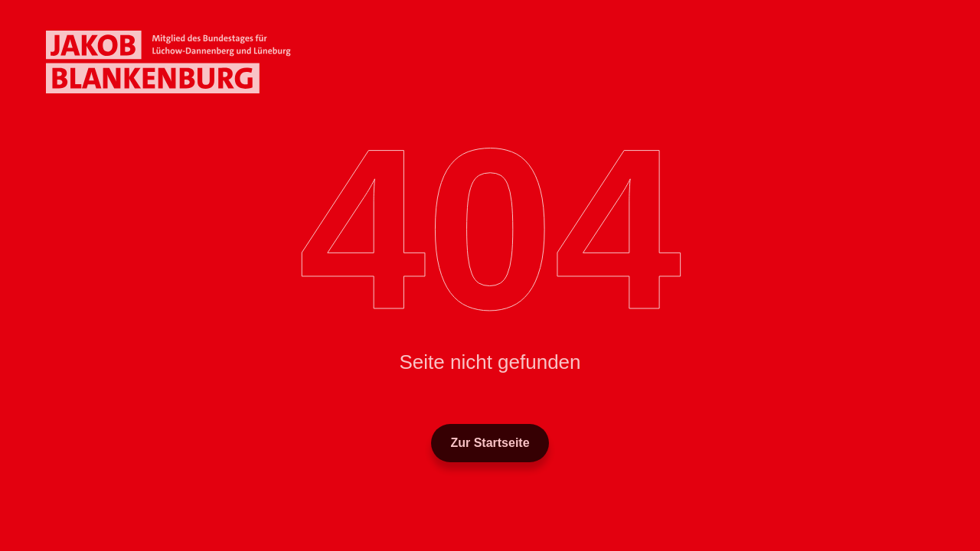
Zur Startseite (490, 443)
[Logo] (168, 62)
